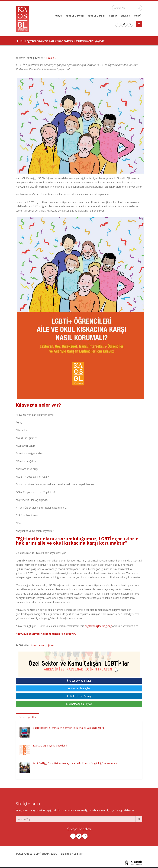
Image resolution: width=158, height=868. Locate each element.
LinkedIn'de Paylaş (79, 696)
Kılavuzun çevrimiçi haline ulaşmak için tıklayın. (46, 634)
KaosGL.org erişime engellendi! (51, 746)
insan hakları (38, 645)
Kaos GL (51, 58)
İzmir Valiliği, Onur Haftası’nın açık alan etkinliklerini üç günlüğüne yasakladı (75, 763)
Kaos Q (113, 16)
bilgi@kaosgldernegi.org (98, 626)
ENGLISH (125, 16)
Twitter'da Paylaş (79, 688)
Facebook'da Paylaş (79, 681)
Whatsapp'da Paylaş (79, 704)
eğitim (50, 645)
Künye (58, 16)
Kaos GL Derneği (75, 16)
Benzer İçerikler (27, 717)
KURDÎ (137, 16)
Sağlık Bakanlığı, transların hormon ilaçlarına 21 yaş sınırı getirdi (69, 728)
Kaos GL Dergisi (96, 16)
